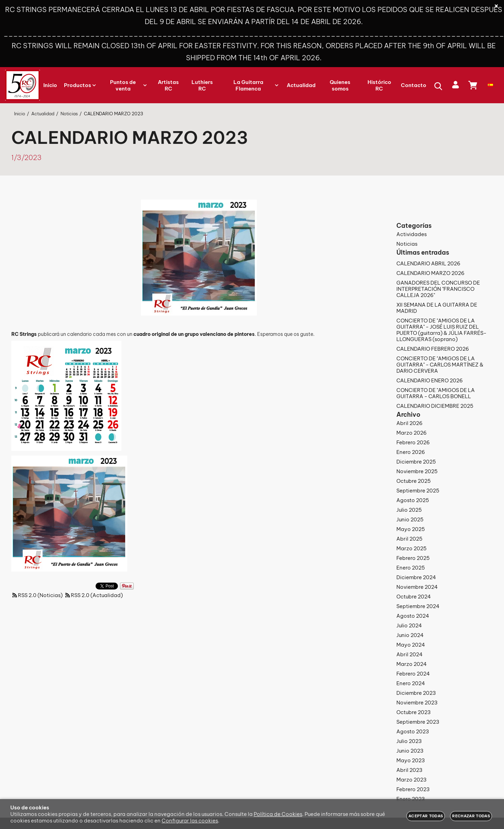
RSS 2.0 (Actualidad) (94, 595)
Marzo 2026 (412, 433)
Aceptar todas (426, 816)
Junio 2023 (410, 751)
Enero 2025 (411, 568)
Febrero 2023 (413, 789)
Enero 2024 (411, 683)
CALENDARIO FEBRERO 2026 (433, 349)
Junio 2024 (410, 635)
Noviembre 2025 (417, 471)
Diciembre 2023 (416, 693)
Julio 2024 (409, 625)
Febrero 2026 (413, 442)
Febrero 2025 (413, 558)
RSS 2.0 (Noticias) (37, 595)
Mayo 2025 (411, 529)
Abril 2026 (409, 423)
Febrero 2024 (413, 674)
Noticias (407, 244)
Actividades (412, 234)
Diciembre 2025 (416, 462)
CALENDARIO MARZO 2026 (430, 273)
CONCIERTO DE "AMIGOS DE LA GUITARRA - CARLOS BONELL (436, 393)
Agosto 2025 (413, 500)
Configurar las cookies (190, 821)
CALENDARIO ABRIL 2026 (428, 263)
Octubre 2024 (414, 597)
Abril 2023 (409, 770)
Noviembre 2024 (417, 587)
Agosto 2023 (413, 731)
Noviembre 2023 (417, 703)
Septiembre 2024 (418, 606)
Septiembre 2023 (418, 722)
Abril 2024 (409, 654)
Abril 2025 (409, 539)
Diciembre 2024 (416, 577)
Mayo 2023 (411, 760)
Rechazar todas (471, 816)
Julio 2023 (409, 741)
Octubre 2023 (414, 712)
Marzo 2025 (412, 548)
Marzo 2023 (412, 780)
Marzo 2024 (412, 664)
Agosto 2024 (413, 616)
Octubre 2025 (414, 481)
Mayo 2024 (411, 645)
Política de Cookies (278, 814)
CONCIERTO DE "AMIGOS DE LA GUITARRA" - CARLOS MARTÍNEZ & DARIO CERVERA (440, 365)
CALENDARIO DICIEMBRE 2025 (435, 406)
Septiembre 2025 (418, 491)
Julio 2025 (409, 510)
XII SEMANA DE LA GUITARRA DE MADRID (437, 308)
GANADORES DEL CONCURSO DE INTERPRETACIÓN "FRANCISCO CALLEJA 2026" (438, 289)
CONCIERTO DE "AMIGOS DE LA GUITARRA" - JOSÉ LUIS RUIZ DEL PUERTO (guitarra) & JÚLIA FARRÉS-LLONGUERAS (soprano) (441, 330)
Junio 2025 (410, 519)
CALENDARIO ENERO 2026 (430, 380)
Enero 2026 (411, 452)
